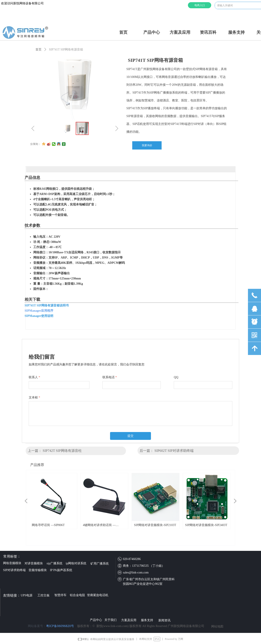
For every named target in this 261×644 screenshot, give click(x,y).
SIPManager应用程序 (39, 311)
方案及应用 (180, 32)
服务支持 (236, 32)
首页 (123, 32)
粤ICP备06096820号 (60, 626)
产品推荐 (37, 465)
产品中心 (152, 32)
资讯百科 (208, 32)
